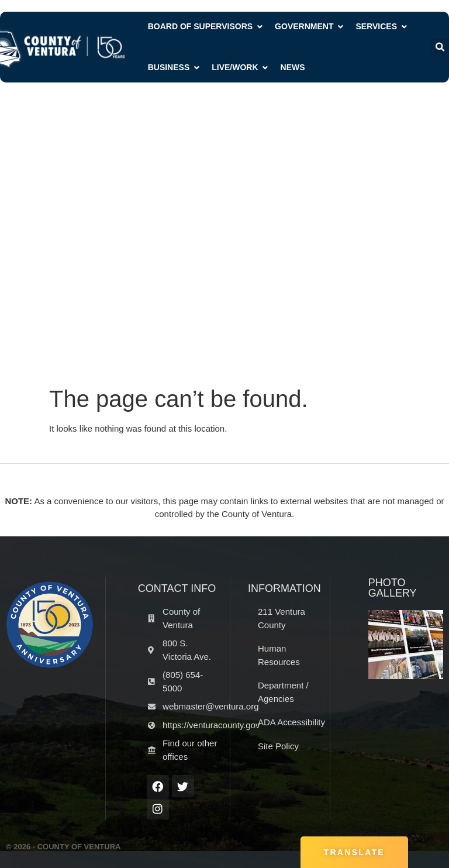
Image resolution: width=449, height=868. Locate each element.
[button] (440, 47)
